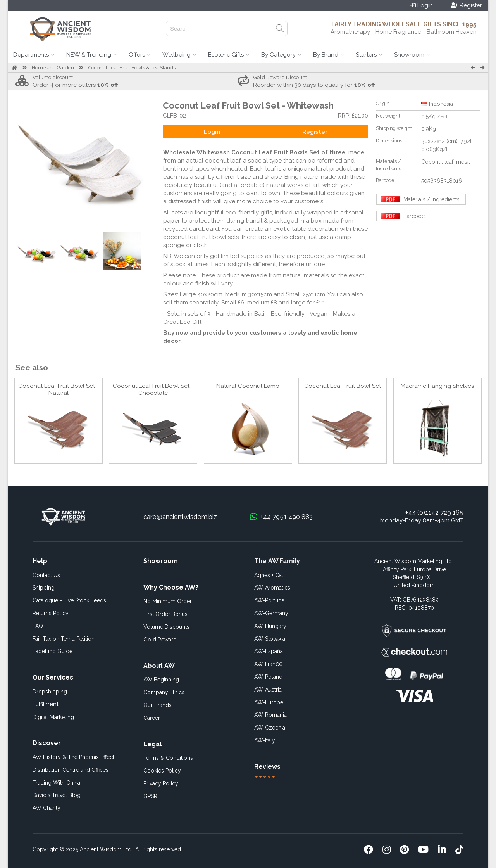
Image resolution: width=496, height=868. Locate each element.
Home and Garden (53, 68)
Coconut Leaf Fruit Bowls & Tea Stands (132, 68)
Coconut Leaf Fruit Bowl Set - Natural (59, 389)
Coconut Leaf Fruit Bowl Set (343, 386)
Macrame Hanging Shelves (437, 386)
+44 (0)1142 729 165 (434, 512)
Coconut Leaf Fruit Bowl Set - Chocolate (153, 389)
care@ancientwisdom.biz (180, 517)
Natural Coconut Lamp (248, 386)
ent (46, 704)
